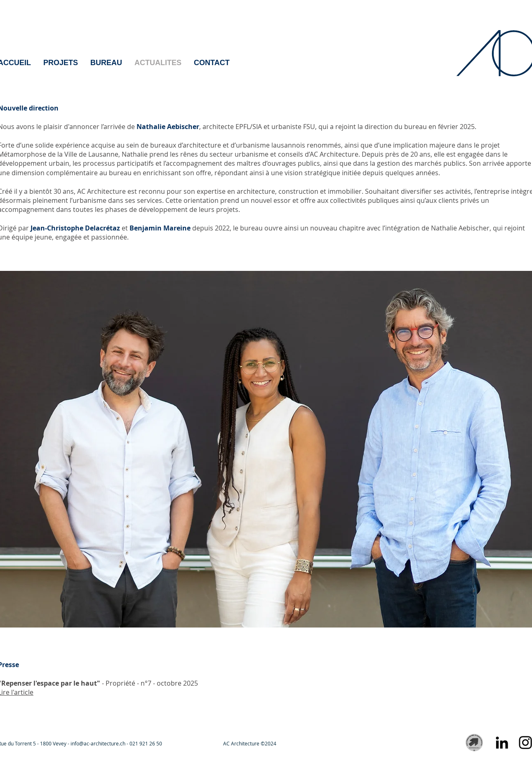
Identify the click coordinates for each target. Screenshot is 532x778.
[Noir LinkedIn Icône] (502, 743)
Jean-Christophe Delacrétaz (75, 228)
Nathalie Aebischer (168, 127)
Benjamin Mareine (160, 228)
